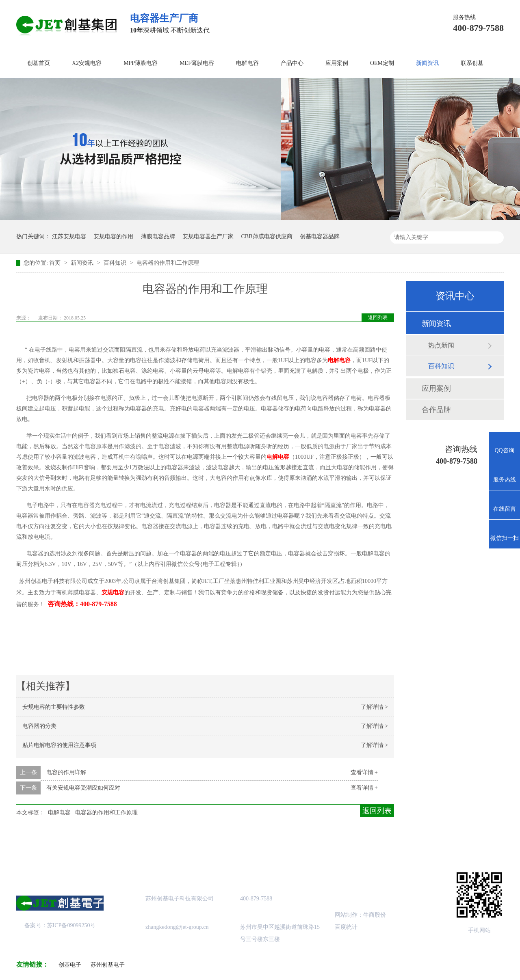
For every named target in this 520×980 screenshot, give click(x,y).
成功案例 (226, 845)
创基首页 (39, 63)
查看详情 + (364, 772)
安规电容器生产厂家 (208, 236)
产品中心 (292, 63)
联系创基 (472, 63)
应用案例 (337, 63)
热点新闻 (441, 345)
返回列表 (378, 317)
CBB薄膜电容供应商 (267, 236)
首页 (56, 263)
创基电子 (70, 965)
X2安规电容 (87, 63)
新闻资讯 (427, 63)
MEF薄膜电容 (197, 63)
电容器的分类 (39, 726)
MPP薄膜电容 (141, 63)
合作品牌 (436, 410)
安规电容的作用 (113, 236)
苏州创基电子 (108, 965)
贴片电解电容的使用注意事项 (59, 745)
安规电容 (113, 593)
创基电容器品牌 (320, 236)
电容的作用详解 (66, 772)
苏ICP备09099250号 (71, 925)
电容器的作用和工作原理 (168, 263)
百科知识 (116, 263)
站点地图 (294, 845)
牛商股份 (375, 915)
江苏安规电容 (69, 236)
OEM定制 (382, 63)
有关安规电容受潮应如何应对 (83, 788)
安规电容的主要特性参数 (54, 707)
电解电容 (247, 63)
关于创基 (92, 845)
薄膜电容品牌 (158, 236)
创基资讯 (361, 845)
